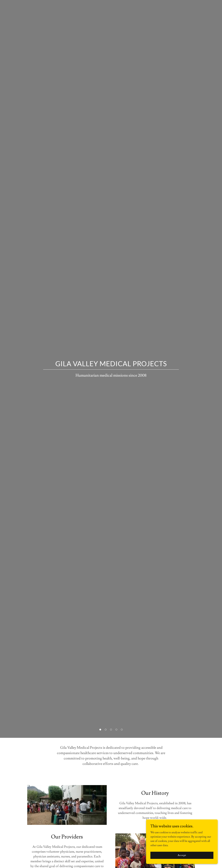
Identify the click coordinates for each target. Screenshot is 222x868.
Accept (182, 855)
